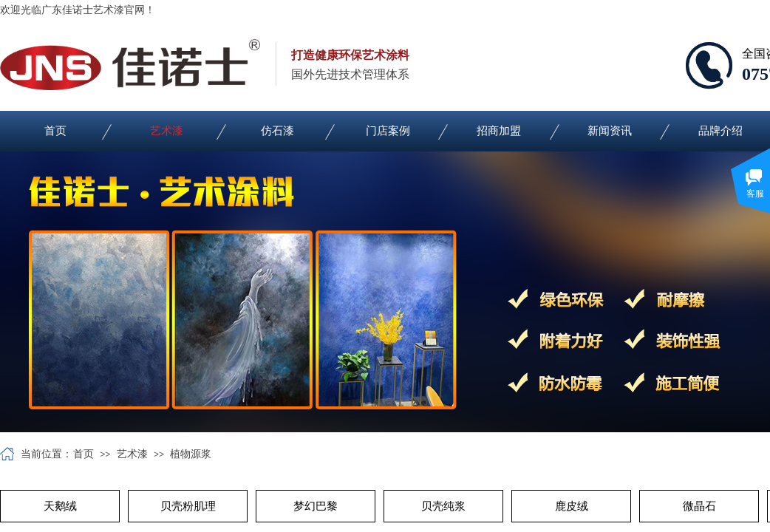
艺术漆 (167, 131)
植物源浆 (191, 454)
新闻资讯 (610, 131)
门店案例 (388, 131)
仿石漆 (277, 131)
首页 (55, 131)
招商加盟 (499, 131)
